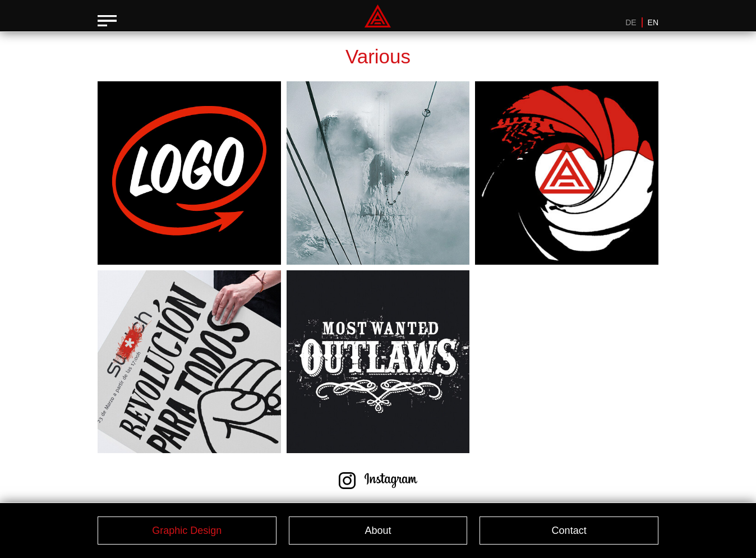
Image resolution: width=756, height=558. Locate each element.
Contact (569, 531)
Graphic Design (187, 531)
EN (653, 22)
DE (631, 22)
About (378, 531)
